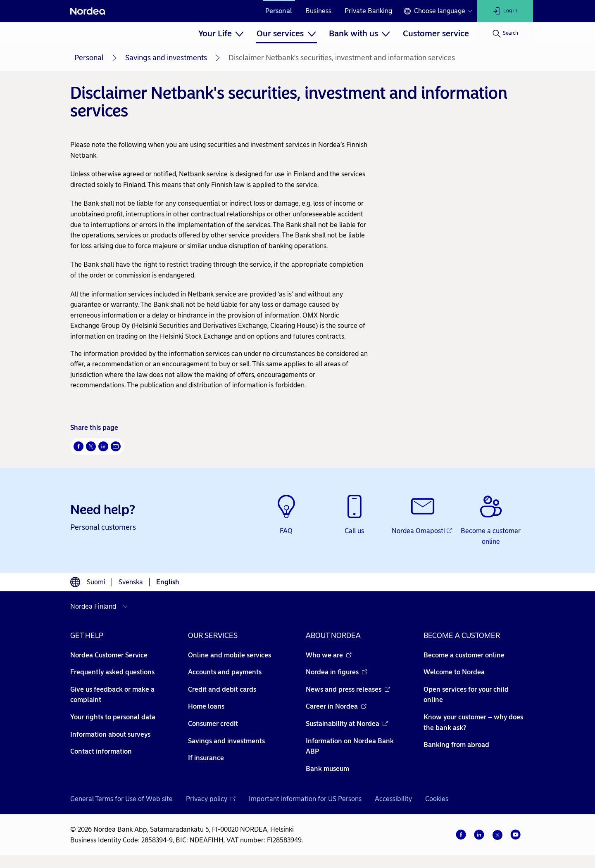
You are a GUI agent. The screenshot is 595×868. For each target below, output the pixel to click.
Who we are (329, 655)
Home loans (206, 706)
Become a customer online (464, 655)
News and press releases (348, 689)
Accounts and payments (225, 672)
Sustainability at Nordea (347, 724)
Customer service (436, 33)
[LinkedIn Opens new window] (103, 446)
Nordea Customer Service (109, 655)
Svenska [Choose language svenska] (131, 582)
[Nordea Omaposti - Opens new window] (422, 515)
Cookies (437, 799)
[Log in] (505, 11)
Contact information (101, 751)
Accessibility (393, 799)
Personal (279, 11)
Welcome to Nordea (454, 672)
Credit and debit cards (222, 689)
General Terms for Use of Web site (121, 799)
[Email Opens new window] (116, 446)
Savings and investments (166, 58)
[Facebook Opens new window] (79, 446)
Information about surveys (110, 734)
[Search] (505, 33)
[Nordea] (88, 11)
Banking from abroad (456, 745)
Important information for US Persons (305, 799)
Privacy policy (211, 799)
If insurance (206, 758)
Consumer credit (213, 724)
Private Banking (368, 11)
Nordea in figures (337, 672)
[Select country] (101, 607)
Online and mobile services (230, 655)
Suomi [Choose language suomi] (96, 582)
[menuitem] (221, 33)
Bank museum (327, 769)
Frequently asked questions (112, 672)
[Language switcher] (438, 11)
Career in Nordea (336, 706)
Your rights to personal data (113, 717)
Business (318, 11)
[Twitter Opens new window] (91, 446)
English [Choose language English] (168, 582)
